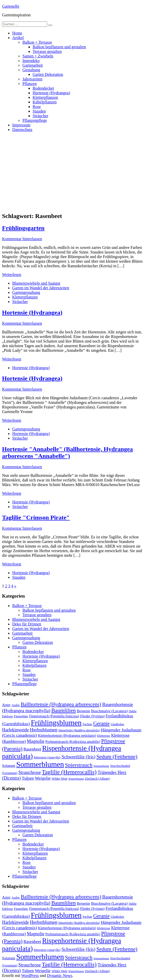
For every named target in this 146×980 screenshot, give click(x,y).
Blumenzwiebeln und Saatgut (36, 283)
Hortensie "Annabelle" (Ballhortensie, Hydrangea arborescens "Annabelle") (67, 452)
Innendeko (31, 61)
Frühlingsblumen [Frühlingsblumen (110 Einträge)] (56, 723)
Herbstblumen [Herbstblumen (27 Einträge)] (44, 730)
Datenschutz (22, 130)
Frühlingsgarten (23, 228)
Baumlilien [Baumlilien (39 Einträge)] (63, 710)
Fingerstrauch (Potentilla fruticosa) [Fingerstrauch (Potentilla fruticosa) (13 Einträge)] (54, 716)
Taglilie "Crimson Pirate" (36, 517)
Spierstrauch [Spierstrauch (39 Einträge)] (79, 765)
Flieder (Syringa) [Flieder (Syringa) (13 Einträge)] (92, 716)
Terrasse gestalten (47, 51)
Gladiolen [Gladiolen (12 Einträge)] (117, 724)
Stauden (39, 111)
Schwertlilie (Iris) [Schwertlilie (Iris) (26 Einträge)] (79, 757)
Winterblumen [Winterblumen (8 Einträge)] (76, 779)
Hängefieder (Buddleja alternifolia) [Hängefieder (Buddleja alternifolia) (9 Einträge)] (79, 730)
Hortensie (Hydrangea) (51, 93)
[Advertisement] (73, 172)
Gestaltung (31, 70)
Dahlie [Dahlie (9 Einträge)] (133, 711)
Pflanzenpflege (35, 120)
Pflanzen (30, 84)
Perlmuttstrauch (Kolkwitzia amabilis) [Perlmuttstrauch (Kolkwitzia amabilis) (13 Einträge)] (73, 742)
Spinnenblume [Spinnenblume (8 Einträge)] (101, 766)
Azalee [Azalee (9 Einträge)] (16, 705)
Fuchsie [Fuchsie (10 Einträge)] (87, 724)
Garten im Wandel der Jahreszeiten (41, 288)
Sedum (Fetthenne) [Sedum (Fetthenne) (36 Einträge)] (117, 757)
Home (17, 33)
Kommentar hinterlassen (22, 239)
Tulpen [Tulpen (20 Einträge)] (28, 778)
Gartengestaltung (26, 292)
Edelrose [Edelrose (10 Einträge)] (8, 716)
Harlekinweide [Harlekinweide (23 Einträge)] (15, 730)
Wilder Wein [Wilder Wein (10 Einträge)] (60, 779)
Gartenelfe (11, 6)
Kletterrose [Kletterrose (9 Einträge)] (104, 736)
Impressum (21, 125)
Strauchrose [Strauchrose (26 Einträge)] (30, 772)
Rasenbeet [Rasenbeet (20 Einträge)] (32, 749)
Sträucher (40, 116)
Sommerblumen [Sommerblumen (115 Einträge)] (40, 764)
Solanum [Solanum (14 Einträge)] (9, 766)
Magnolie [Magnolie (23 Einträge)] (36, 741)
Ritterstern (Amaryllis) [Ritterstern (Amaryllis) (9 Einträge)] (47, 757)
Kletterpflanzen (45, 97)
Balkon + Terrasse (37, 42)
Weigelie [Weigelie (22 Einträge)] (43, 778)
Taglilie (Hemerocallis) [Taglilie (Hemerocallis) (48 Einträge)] (69, 772)
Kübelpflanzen (45, 102)
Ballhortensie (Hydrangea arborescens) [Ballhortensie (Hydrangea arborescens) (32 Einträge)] (61, 704)
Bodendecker (43, 88)
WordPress (30, 976)
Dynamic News (59, 976)
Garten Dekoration (48, 74)
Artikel (18, 38)
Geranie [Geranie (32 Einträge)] (101, 723)
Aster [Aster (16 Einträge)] (6, 705)
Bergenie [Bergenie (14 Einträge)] (83, 711)
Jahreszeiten (32, 79)
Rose (37, 107)
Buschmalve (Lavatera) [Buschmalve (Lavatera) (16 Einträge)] (109, 711)
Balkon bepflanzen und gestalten (59, 47)
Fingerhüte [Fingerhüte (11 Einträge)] (21, 716)
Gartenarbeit (33, 65)
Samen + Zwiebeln (38, 56)
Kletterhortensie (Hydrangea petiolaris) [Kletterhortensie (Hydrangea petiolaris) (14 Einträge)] (67, 735)
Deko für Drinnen (27, 624)
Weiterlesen (12, 275)
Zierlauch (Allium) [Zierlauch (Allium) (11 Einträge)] (97, 779)
